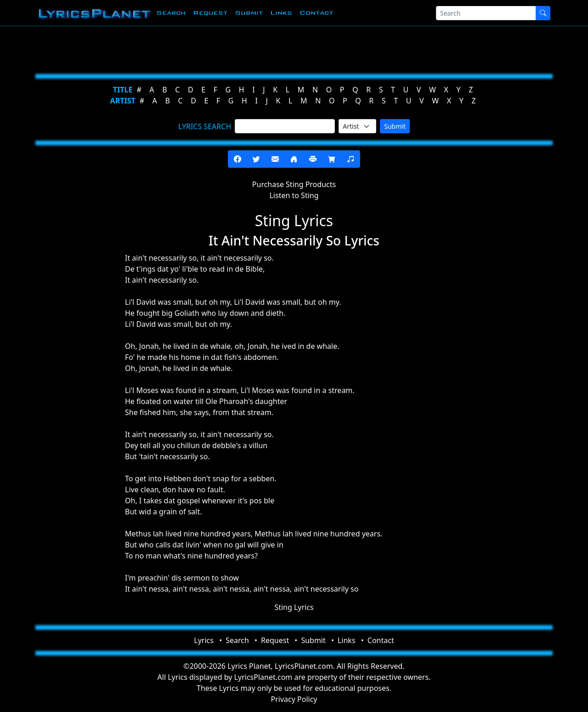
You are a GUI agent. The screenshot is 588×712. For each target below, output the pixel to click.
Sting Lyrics (294, 607)
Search (171, 13)
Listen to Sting (294, 195)
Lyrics (204, 640)
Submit (249, 13)
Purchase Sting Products (294, 184)
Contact (316, 13)
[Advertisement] (290, 48)
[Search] (486, 13)
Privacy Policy (294, 699)
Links (281, 13)
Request (210, 13)
